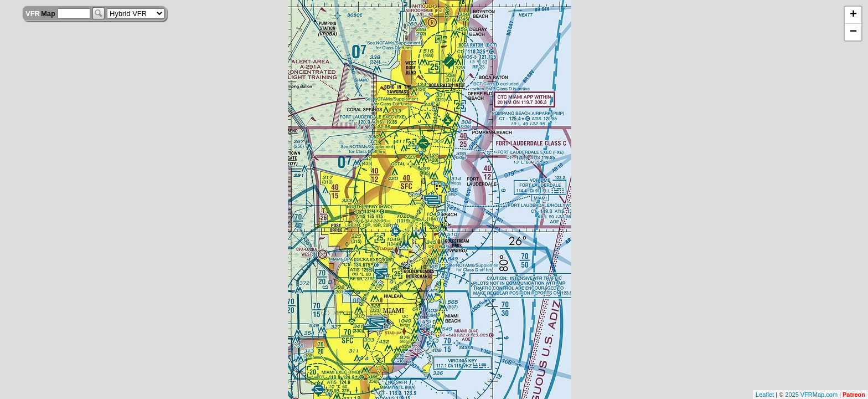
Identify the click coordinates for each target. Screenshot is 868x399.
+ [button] (853, 15)
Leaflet (765, 395)
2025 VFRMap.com (811, 395)
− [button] (853, 32)
